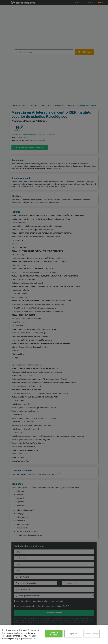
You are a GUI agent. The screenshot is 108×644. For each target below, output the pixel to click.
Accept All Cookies (54, 634)
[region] (54, 635)
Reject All (73, 634)
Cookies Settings (92, 634)
